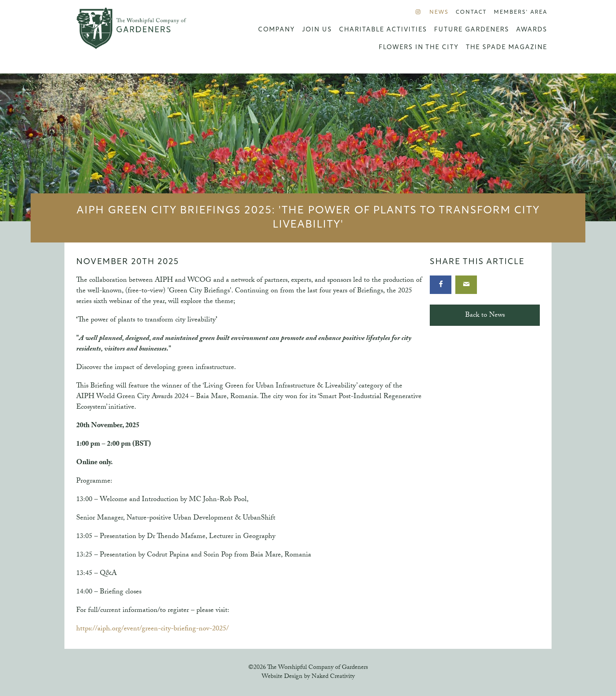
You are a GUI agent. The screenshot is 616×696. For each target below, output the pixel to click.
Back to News (485, 316)
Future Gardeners (472, 30)
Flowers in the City (419, 48)
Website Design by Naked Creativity (308, 677)
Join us (317, 30)
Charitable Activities (383, 30)
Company (277, 30)
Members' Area (521, 12)
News (439, 12)
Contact (471, 12)
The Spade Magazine (507, 48)
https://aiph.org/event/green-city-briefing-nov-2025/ (152, 629)
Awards (532, 30)
